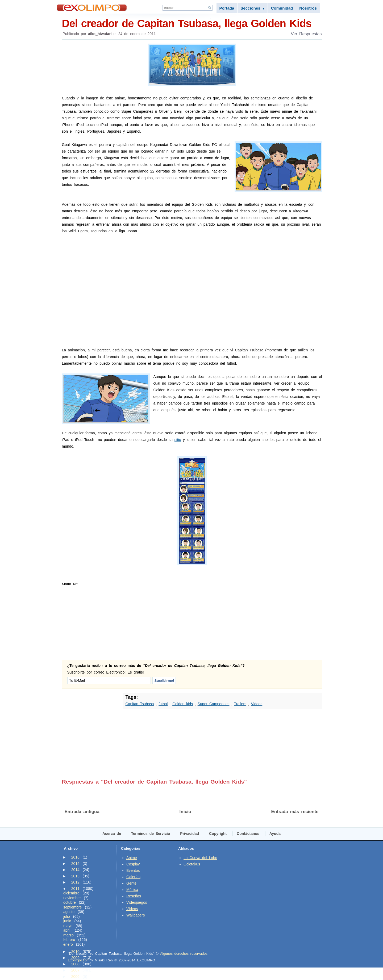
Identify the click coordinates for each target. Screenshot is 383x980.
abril (67, 930)
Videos (257, 704)
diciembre (71, 893)
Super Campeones (214, 704)
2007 (75, 970)
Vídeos (132, 909)
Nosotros (308, 8)
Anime (132, 858)
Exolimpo (92, 8)
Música (132, 890)
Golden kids (183, 704)
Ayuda (275, 834)
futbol (163, 704)
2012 (75, 882)
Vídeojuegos (137, 902)
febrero (69, 940)
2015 (75, 864)
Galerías (133, 877)
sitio (178, 440)
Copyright (218, 834)
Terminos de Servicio (151, 834)
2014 (75, 870)
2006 (75, 977)
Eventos (133, 870)
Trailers (240, 704)
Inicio (185, 812)
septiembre (72, 907)
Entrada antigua (82, 812)
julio (67, 916)
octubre (70, 902)
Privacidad (190, 834)
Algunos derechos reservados (184, 954)
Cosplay (133, 864)
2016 (75, 857)
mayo (68, 926)
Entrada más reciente (295, 812)
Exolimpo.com (79, 960)
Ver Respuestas (306, 34)
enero (68, 944)
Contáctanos (248, 834)
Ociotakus (192, 864)
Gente (131, 883)
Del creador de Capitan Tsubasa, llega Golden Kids (192, 23)
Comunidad (282, 8)
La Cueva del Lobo (200, 858)
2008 (75, 964)
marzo (68, 935)
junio (67, 921)
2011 (75, 889)
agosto (69, 912)
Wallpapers (136, 915)
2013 (75, 876)
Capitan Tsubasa (140, 704)
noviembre (72, 898)
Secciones (252, 8)
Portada (227, 8)
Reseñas (134, 896)
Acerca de (112, 834)
